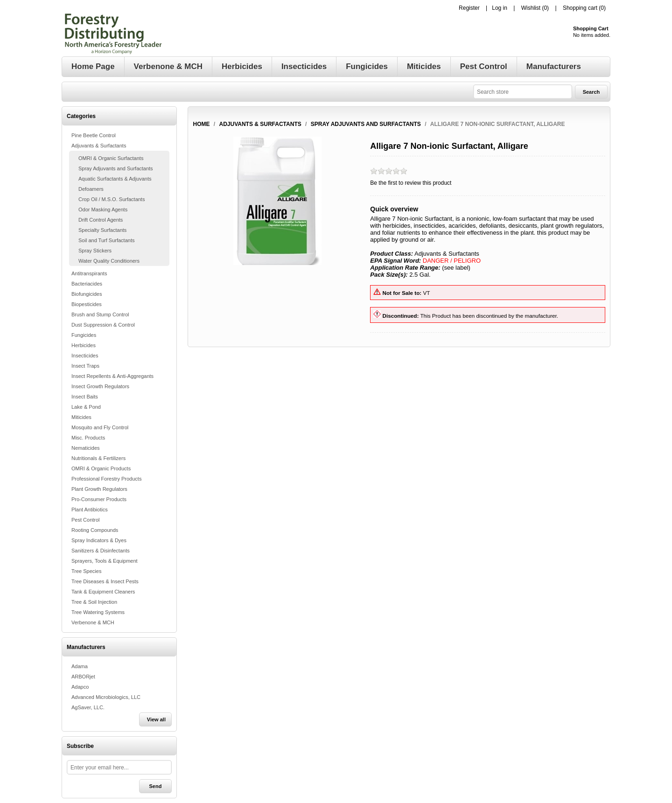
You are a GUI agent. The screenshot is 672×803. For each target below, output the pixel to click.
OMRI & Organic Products (101, 468)
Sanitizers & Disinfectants (101, 551)
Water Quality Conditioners (109, 261)
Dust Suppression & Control (103, 325)
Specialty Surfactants (102, 230)
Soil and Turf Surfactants (106, 240)
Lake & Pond (86, 407)
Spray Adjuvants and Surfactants (116, 168)
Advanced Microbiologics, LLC (106, 697)
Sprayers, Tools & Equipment (105, 561)
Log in (500, 8)
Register (469, 8)
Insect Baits (85, 397)
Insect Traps (85, 366)
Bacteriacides (87, 284)
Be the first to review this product (411, 183)
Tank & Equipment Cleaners (103, 592)
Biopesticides (87, 304)
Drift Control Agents (101, 220)
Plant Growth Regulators (99, 489)
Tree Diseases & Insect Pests (105, 581)
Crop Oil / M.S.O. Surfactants (112, 199)
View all (156, 719)
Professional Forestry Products (106, 479)
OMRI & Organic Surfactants (111, 158)
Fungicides (84, 335)
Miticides (81, 417)
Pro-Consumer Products (99, 499)
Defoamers (91, 189)
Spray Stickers (95, 251)
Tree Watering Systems (98, 612)
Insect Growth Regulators (100, 386)
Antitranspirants (89, 273)
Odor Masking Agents (103, 209)
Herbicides (84, 345)
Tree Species (86, 571)
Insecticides (85, 356)
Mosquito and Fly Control (100, 427)
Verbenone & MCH (93, 622)
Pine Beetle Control (94, 135)
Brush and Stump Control (100, 314)
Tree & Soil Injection (94, 602)
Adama (80, 666)
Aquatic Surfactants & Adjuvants (115, 179)
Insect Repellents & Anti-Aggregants (112, 376)
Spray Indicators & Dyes (99, 540)
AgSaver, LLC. (88, 707)
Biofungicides (87, 294)
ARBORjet (83, 677)
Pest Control (86, 520)
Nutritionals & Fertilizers (98, 458)
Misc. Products (88, 438)
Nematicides (86, 448)
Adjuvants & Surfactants (99, 146)
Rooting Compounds (95, 530)
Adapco (80, 687)
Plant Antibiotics (90, 510)
